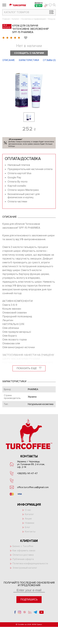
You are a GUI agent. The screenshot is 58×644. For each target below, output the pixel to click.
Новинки (30, 523)
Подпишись (29, 599)
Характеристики (29, 60)
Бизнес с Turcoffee (23, 546)
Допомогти (39, 5)
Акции (28, 519)
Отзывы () (49, 60)
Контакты (30, 532)
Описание (9, 60)
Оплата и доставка (23, 555)
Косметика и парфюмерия (34, 19)
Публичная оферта (23, 559)
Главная (6, 19)
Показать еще (29, 368)
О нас (28, 510)
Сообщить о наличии (29, 53)
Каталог (16, 19)
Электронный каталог (25, 568)
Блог (28, 527)
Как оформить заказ (24, 551)
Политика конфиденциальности (30, 563)
